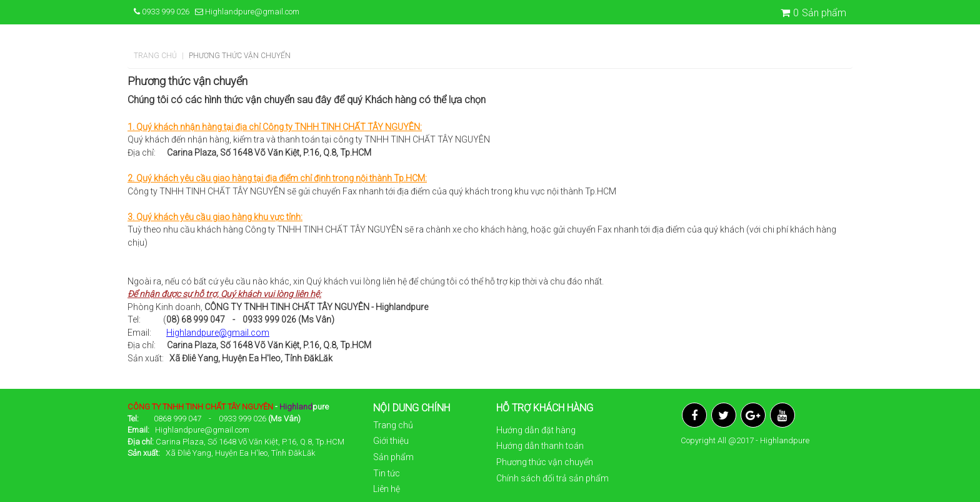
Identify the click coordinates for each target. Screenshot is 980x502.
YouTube (782, 415)
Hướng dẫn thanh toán (540, 446)
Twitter (724, 415)
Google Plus (753, 415)
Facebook (694, 415)
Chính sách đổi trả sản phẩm (552, 478)
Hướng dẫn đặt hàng (536, 430)
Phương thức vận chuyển (545, 462)
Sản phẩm (813, 13)
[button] (853, 58)
